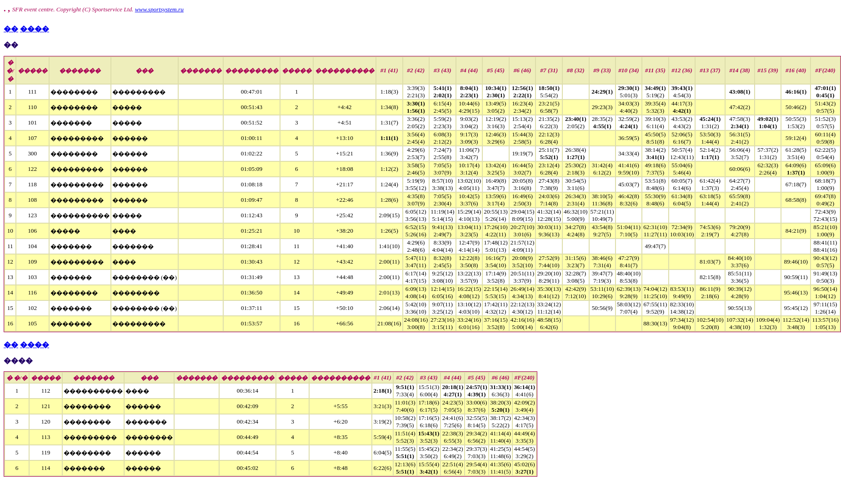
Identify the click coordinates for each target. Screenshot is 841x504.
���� (35, 29)
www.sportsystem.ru (159, 9)
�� (11, 29)
